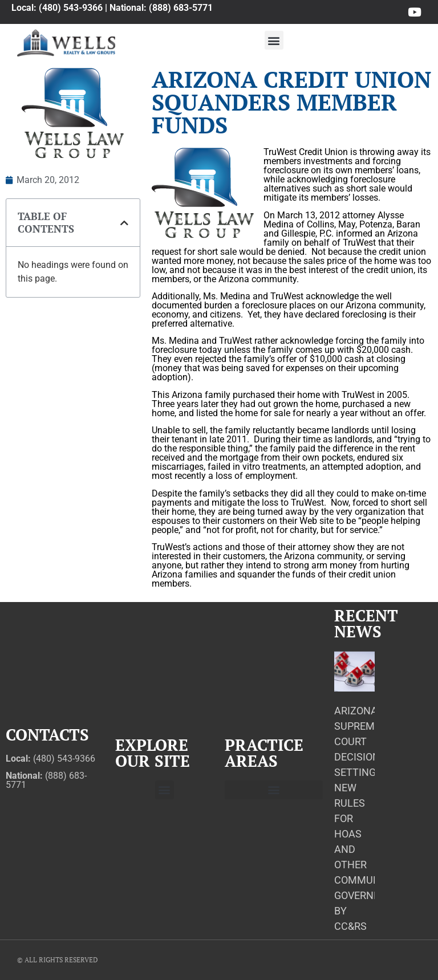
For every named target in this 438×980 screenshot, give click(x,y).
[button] (274, 40)
